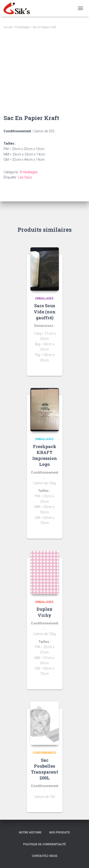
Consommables (44, 753)
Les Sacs (25, 177)
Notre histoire (30, 832)
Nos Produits (60, 832)
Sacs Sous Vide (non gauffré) (45, 312)
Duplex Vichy (44, 612)
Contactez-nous (45, 856)
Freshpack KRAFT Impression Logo (45, 455)
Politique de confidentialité (45, 844)
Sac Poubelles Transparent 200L (44, 769)
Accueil (8, 27)
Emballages (23, 27)
